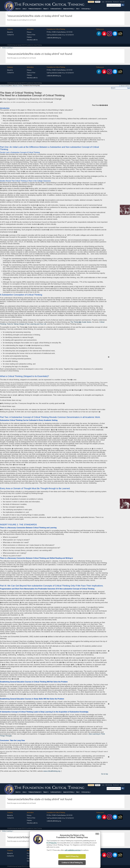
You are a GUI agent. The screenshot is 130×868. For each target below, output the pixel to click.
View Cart (122, 2)
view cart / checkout (125, 86)
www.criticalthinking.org (52, 771)
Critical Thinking (4, 86)
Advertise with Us (32, 40)
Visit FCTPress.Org (72, 856)
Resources (15, 86)
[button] (18, 9)
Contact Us (10, 35)
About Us (10, 32)
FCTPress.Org (51, 843)
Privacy (29, 32)
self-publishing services (73, 850)
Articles (20, 86)
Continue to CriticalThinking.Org (72, 863)
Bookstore (91, 2)
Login (103, 2)
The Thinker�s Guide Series (81, 322)
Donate (98, 2)
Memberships (109, 2)
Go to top (105, 774)
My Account (116, 2)
